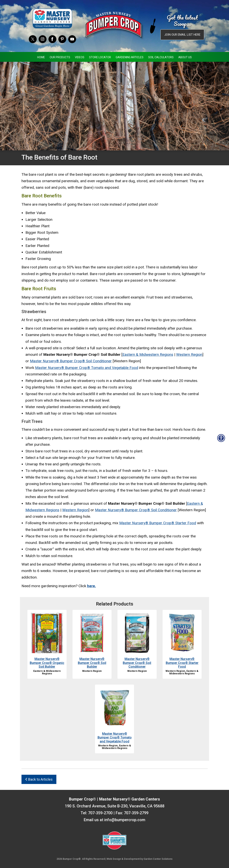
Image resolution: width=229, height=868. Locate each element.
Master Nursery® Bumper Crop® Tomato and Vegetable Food (87, 368)
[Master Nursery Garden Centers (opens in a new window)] (52, 18)
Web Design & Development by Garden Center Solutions (140, 859)
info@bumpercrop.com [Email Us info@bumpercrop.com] (125, 820)
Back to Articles (39, 779)
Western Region (189, 355)
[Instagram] (43, 39)
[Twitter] (33, 39)
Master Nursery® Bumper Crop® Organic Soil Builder (47, 663)
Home (41, 57)
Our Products (60, 57)
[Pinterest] (62, 39)
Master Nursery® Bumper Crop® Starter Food (158, 523)
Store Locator (100, 57)
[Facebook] (52, 39)
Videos (80, 57)
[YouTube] (72, 39)
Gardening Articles (130, 57)
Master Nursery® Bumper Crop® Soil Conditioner (71, 361)
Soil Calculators (161, 57)
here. (92, 586)
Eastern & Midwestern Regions (148, 355)
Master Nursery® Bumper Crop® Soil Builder (92, 663)
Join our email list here (182, 35)
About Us (185, 57)
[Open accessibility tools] (221, 438)
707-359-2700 (100, 813)
